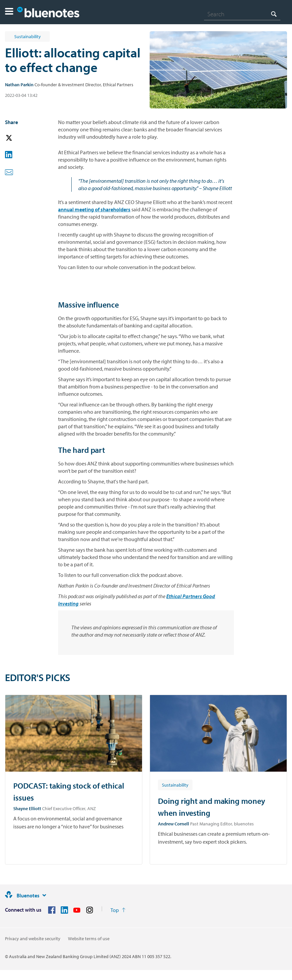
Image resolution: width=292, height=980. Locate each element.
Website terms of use (89, 939)
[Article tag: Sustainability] (175, 785)
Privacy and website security (33, 939)
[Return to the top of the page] (118, 910)
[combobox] (242, 14)
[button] (9, 12)
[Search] (242, 14)
